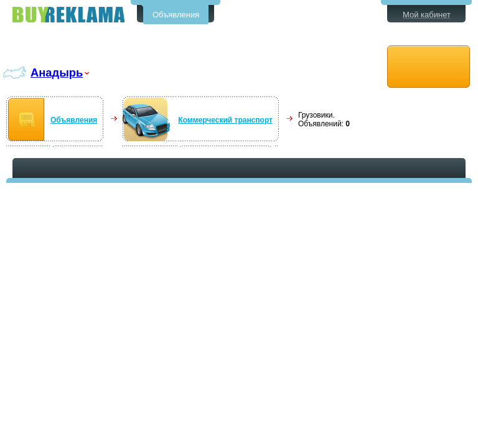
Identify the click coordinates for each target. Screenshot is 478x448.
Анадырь (57, 72)
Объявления (176, 15)
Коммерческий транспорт (225, 120)
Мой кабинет (427, 15)
